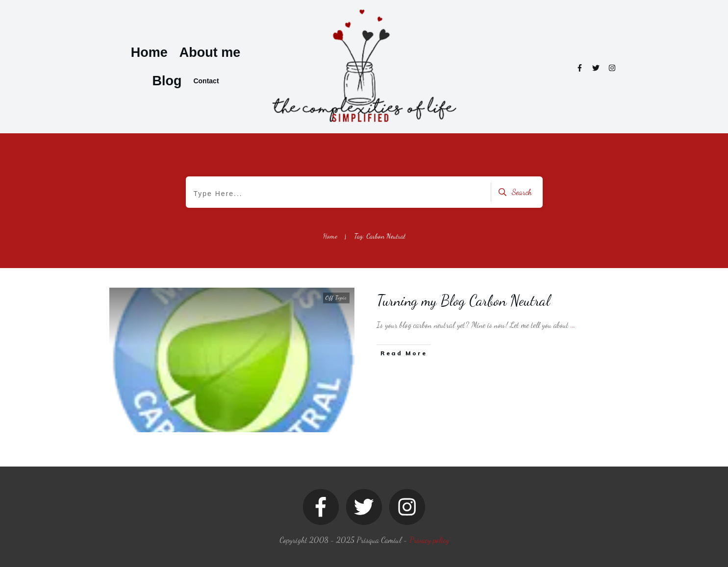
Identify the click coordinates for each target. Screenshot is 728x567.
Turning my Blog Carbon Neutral (464, 300)
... (573, 325)
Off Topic (336, 298)
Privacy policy (429, 540)
